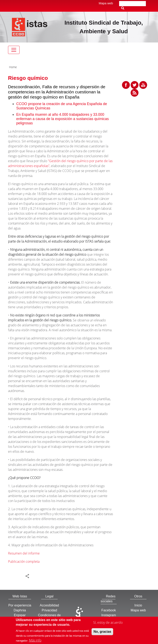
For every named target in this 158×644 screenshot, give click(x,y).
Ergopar (20, 615)
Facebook (109, 610)
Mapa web (106, 3)
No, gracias (102, 633)
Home (13, 67)
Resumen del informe (24, 553)
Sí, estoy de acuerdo (108, 624)
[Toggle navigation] (14, 50)
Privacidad (49, 610)
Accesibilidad (49, 605)
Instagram (109, 615)
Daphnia (20, 610)
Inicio (138, 605)
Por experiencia (20, 605)
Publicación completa (24, 561)
